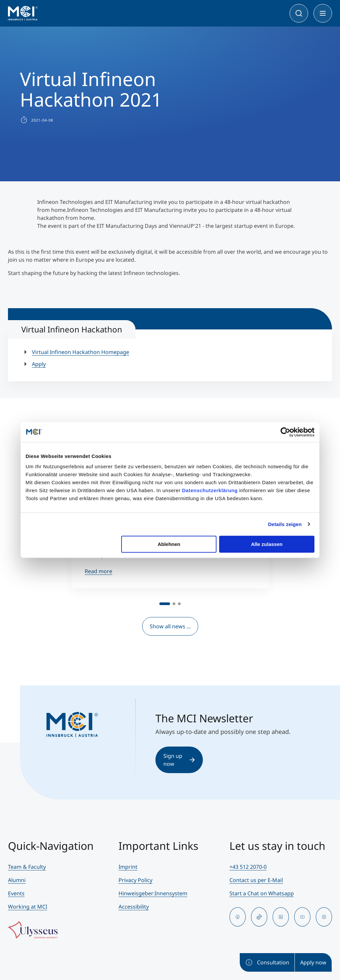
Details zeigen (285, 524)
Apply (39, 364)
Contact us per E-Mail (256, 880)
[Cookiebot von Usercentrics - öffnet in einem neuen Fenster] (285, 432)
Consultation (267, 962)
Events (16, 893)
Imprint (128, 867)
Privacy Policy (135, 880)
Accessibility (134, 907)
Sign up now (179, 760)
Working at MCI (28, 907)
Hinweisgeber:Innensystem (153, 893)
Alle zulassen (267, 544)
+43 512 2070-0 (248, 867)
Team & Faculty (27, 867)
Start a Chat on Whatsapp (262, 893)
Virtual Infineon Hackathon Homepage (81, 352)
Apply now (313, 962)
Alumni (17, 880)
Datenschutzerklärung (210, 490)
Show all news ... (170, 626)
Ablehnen (169, 544)
